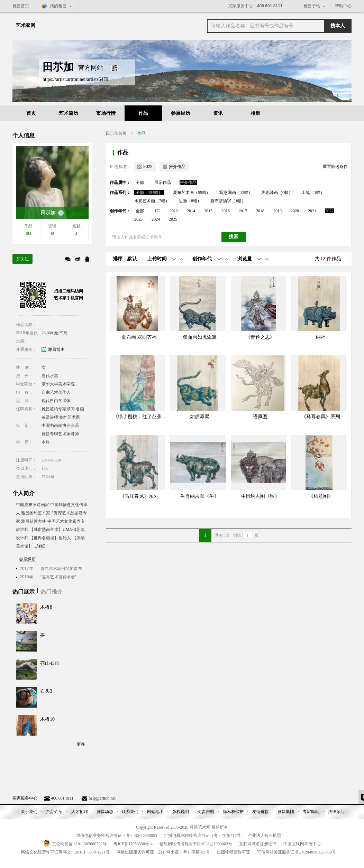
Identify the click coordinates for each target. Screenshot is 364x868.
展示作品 (163, 183)
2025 (173, 219)
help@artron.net (102, 798)
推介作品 (188, 183)
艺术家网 (26, 25)
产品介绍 (54, 812)
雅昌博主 (56, 349)
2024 (156, 219)
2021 (312, 211)
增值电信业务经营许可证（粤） (117, 836)
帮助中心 (343, 6)
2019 (277, 211)
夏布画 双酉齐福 (139, 337)
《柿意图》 (321, 496)
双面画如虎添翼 (200, 337)
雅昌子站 (312, 6)
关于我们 (29, 812)
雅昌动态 (105, 812)
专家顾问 (311, 812)
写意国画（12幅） (236, 193)
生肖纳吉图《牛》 (200, 496)
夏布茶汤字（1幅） (228, 201)
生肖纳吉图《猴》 (260, 496)
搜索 (234, 237)
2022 (329, 211)
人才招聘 (80, 812)
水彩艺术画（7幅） (152, 201)
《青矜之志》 (260, 337)
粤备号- (133, 844)
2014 (191, 211)
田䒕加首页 (116, 133)
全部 (140, 183)
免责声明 (206, 812)
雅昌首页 (21, 6)
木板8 (46, 607)
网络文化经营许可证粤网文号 (65, 852)
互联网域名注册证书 (258, 844)
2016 (226, 211)
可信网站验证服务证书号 (297, 852)
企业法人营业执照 (264, 836)
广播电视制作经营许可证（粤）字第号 (202, 836)
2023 (138, 219)
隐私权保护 (233, 812)
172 (157, 211)
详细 (41, 546)
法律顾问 (336, 812)
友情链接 (261, 812)
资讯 (218, 113)
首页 (31, 113)
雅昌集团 (286, 812)
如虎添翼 (200, 417)
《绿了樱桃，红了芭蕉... (139, 417)
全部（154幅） (149, 193)
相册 (255, 113)
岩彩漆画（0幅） (277, 193)
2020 (295, 211)
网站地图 (155, 812)
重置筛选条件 (335, 167)
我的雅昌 (58, 6)
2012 (174, 211)
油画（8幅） (190, 201)
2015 (208, 211)
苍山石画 (50, 663)
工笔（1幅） (313, 193)
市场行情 (106, 113)
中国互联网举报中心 (302, 844)
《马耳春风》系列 (321, 417)
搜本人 (338, 26)
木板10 (47, 719)
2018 (260, 211)
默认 (132, 259)
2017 (243, 211)
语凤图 (260, 417)
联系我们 (130, 812)
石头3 (46, 691)
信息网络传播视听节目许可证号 (196, 844)
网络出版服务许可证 (163, 852)
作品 (143, 113)
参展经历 (181, 113)
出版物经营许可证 (234, 852)
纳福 (321, 337)
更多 (81, 744)
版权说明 (181, 812)
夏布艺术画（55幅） (192, 193)
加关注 (22, 259)
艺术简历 (69, 113)
